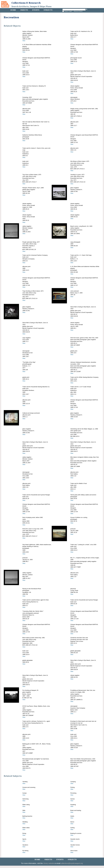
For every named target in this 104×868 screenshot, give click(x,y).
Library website (49, 863)
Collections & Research (26, 3)
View (24, 41)
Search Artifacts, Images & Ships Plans (31, 7)
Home (13, 10)
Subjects (48, 10)
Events (36, 10)
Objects (24, 10)
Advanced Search (78, 11)
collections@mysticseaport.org (72, 863)
